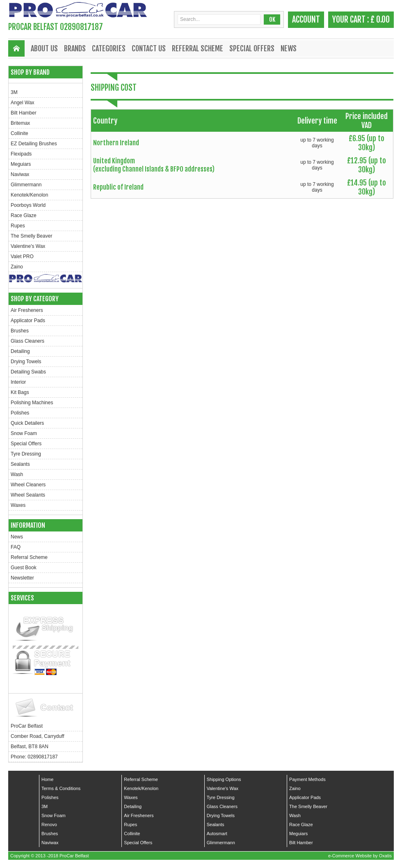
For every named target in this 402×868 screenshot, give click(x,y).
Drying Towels (26, 362)
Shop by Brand (30, 72)
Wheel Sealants (28, 495)
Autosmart (217, 834)
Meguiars (21, 164)
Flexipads (21, 154)
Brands (75, 48)
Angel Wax (23, 103)
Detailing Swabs (28, 372)
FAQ (16, 547)
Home (47, 779)
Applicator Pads (28, 321)
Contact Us (149, 48)
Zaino (17, 267)
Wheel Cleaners (28, 485)
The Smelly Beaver (31, 236)
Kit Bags (20, 392)
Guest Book (24, 568)
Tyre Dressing (26, 454)
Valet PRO (22, 257)
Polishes (20, 413)
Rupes (18, 226)
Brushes (20, 331)
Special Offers (252, 48)
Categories (109, 48)
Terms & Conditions (61, 788)
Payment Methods (307, 779)
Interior (18, 382)
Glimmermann (26, 185)
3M (14, 92)
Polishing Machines (32, 403)
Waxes (18, 505)
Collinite (19, 133)
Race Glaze (24, 215)
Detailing (20, 351)
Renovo (49, 824)
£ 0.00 (380, 19)
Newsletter (22, 578)
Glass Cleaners (27, 341)
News (289, 48)
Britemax (20, 123)
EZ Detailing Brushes (34, 144)
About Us (44, 48)
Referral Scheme (198, 48)
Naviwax (20, 174)
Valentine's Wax (28, 246)
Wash (17, 474)
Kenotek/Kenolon (29, 195)
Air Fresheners (27, 310)
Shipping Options (224, 779)
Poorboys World (28, 205)
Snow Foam (24, 433)
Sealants (20, 464)
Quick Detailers (27, 423)
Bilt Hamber (24, 113)
